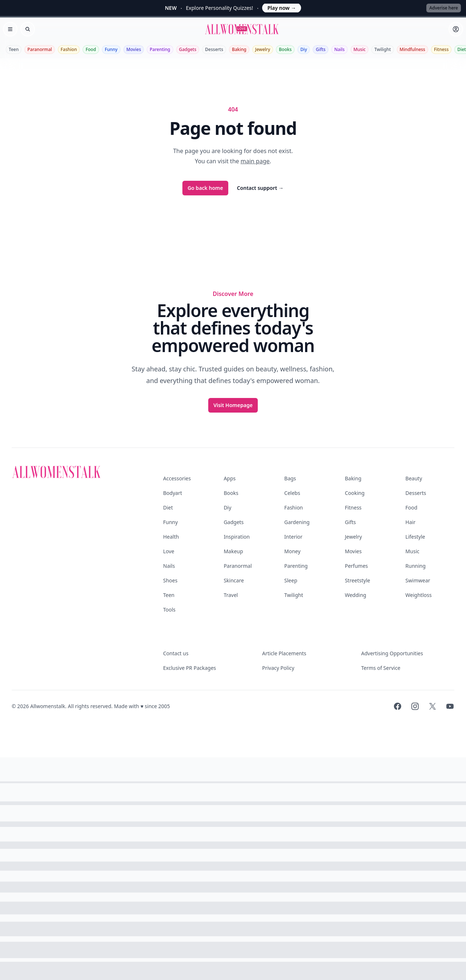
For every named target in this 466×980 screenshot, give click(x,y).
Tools (169, 610)
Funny (111, 49)
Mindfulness (412, 49)
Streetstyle (358, 580)
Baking (239, 49)
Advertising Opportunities (392, 653)
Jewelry (263, 49)
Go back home (205, 188)
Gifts (321, 49)
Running (416, 566)
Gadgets (188, 49)
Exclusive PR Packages (189, 668)
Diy (304, 49)
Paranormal (40, 49)
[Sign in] (456, 29)
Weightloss (419, 595)
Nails (339, 49)
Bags (290, 478)
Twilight (382, 49)
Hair (411, 522)
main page (255, 161)
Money (293, 551)
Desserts (214, 49)
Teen (14, 49)
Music (360, 49)
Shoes (170, 580)
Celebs (292, 493)
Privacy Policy (278, 668)
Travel (231, 595)
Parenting (160, 49)
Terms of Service (381, 668)
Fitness (441, 49)
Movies (134, 49)
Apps (230, 478)
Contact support (260, 188)
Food (91, 49)
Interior (293, 537)
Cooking (355, 493)
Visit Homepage (233, 405)
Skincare (234, 580)
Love (169, 551)
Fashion (69, 49)
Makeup (233, 551)
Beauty (414, 478)
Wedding (356, 595)
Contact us (176, 653)
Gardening (297, 522)
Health (171, 537)
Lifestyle (415, 537)
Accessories (177, 478)
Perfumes (356, 566)
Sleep (291, 580)
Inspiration (236, 537)
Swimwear (418, 580)
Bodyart (173, 493)
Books (285, 49)
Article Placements (284, 653)
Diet (168, 507)
